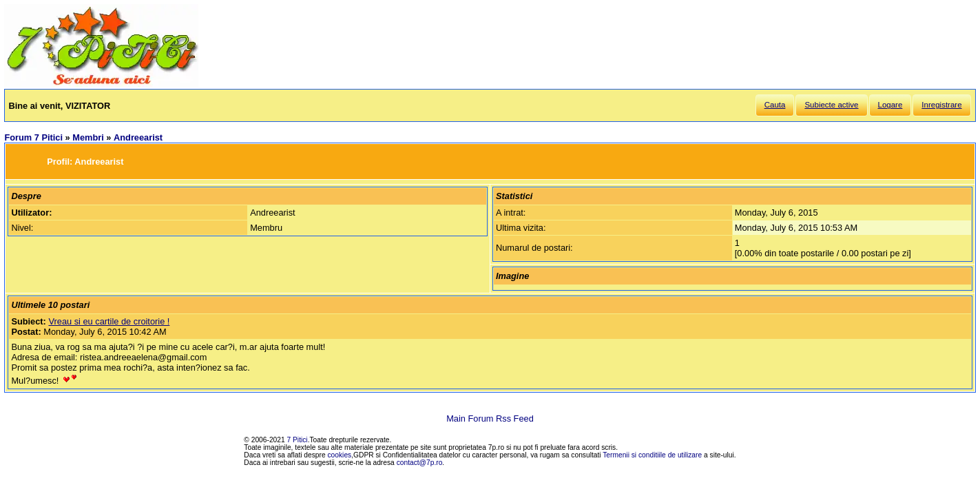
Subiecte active (831, 105)
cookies (340, 455)
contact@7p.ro (420, 463)
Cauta (775, 105)
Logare (890, 105)
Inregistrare (941, 105)
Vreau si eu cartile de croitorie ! (109, 321)
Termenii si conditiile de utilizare (652, 455)
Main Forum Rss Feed (490, 418)
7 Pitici (298, 440)
